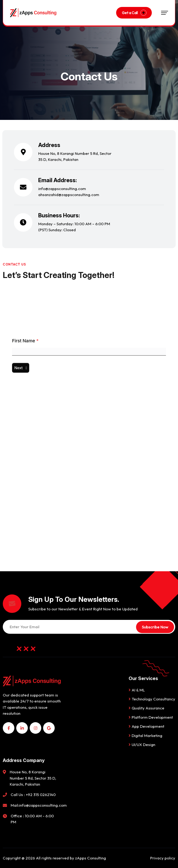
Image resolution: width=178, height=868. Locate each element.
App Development (146, 726)
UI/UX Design (142, 745)
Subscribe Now (155, 627)
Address (49, 145)
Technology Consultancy (152, 699)
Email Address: (58, 180)
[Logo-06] (33, 13)
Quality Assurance (146, 708)
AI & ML (137, 690)
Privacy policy (163, 858)
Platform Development (151, 717)
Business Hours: (59, 215)
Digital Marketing (145, 735)
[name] (9, 728)
